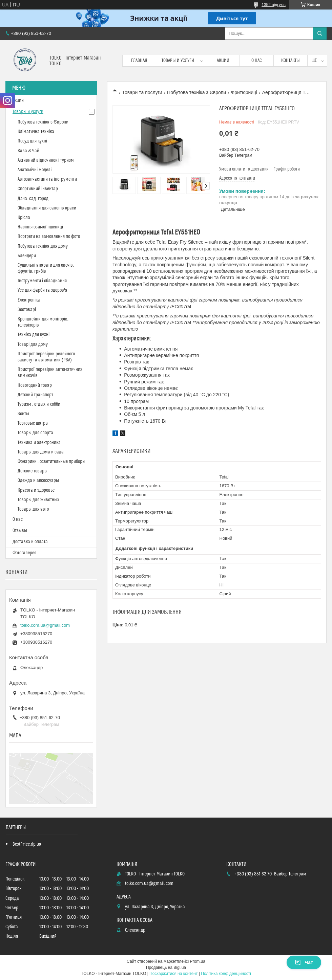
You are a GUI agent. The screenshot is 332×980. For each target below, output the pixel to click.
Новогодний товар (35, 385)
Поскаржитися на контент (173, 974)
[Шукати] (320, 34)
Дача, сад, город (33, 199)
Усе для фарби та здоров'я (42, 290)
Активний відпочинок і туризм (46, 160)
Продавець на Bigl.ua (166, 967)
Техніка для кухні (34, 335)
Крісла (24, 218)
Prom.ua (198, 961)
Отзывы (20, 531)
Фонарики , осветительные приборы (51, 462)
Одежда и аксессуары (38, 481)
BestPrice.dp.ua (27, 844)
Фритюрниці (244, 92)
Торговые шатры (33, 423)
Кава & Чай (28, 151)
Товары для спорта (35, 433)
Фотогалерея (24, 553)
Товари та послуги (142, 92)
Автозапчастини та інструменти (47, 179)
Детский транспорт (35, 395)
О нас (257, 61)
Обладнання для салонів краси (47, 208)
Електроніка (29, 300)
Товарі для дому (33, 344)
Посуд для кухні (32, 141)
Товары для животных (38, 500)
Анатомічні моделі (35, 170)
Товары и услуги (178, 61)
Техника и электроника (39, 443)
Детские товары (33, 471)
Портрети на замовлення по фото (49, 237)
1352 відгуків (274, 5)
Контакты (290, 61)
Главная (139, 61)
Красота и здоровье (36, 490)
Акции (223, 61)
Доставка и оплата (30, 542)
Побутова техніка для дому (43, 246)
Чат (304, 962)
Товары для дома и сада (41, 452)
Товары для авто (33, 509)
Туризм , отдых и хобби (39, 404)
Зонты (23, 414)
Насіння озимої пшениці (40, 227)
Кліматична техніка (36, 132)
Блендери (27, 256)
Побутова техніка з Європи (196, 92)
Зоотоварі (27, 310)
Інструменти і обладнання (42, 281)
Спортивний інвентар (38, 189)
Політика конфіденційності (226, 974)
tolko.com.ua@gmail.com (45, 625)
